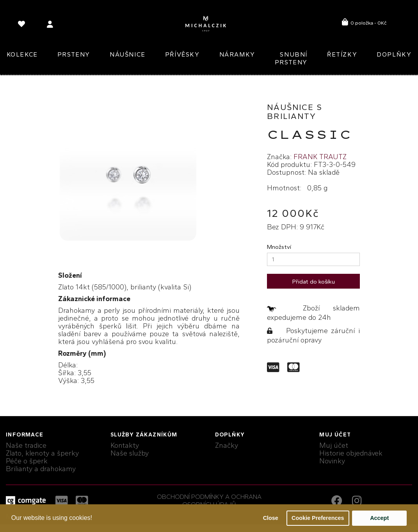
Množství (279, 247)
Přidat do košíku (314, 282)
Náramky (237, 54)
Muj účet (334, 445)
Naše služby (130, 453)
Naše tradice (26, 445)
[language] (23, 26)
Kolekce (22, 54)
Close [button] (271, 518)
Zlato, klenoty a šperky (42, 453)
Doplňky (394, 54)
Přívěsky (182, 54)
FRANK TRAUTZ (320, 157)
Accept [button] (379, 518)
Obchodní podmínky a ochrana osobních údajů (209, 501)
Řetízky (342, 54)
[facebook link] (339, 502)
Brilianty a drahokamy (41, 469)
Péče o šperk (27, 461)
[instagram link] (357, 502)
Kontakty (125, 445)
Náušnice (128, 54)
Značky (227, 445)
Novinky (332, 461)
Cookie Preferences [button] (318, 518)
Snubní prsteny (291, 58)
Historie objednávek (351, 453)
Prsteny (74, 54)
